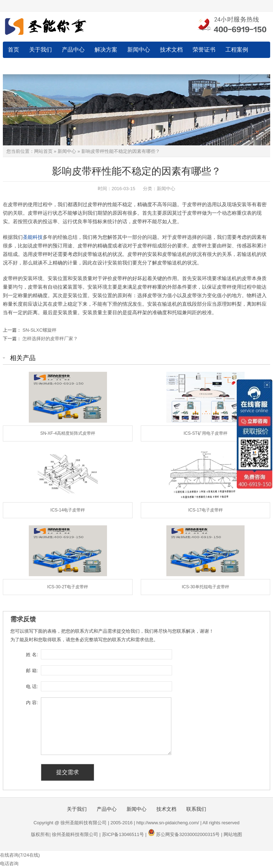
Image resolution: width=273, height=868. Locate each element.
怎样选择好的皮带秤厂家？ (50, 339)
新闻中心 (139, 50)
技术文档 (171, 50)
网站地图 (233, 834)
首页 (14, 50)
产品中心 (73, 50)
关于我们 (41, 50)
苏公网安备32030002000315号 (188, 834)
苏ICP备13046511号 (123, 834)
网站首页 (43, 151)
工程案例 (237, 50)
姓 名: (32, 655)
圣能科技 (33, 237)
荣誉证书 (204, 50)
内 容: (32, 703)
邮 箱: (32, 671)
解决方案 (106, 50)
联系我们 (19, 66)
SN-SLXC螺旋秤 (39, 330)
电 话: (32, 687)
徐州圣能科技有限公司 (75, 834)
